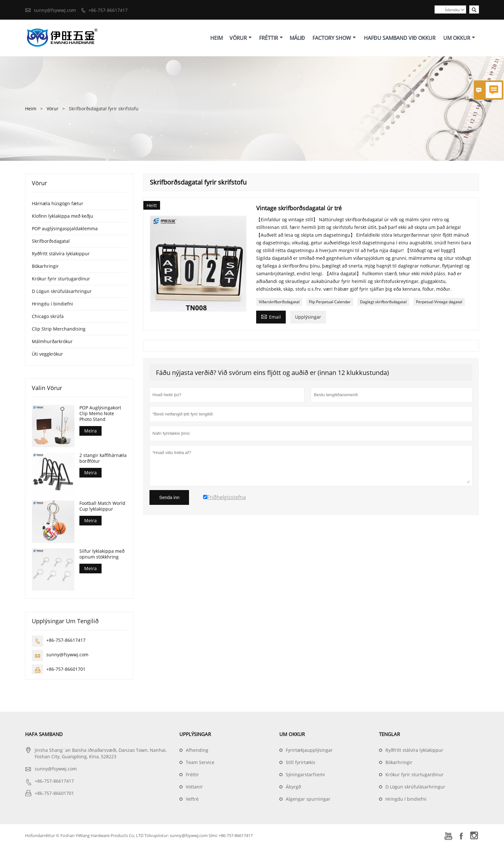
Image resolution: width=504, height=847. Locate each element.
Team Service (200, 763)
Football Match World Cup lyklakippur (102, 506)
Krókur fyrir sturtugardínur (61, 279)
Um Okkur (459, 38)
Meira (90, 431)
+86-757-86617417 (108, 10)
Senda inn (169, 497)
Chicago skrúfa (48, 316)
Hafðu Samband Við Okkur (400, 38)
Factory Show (334, 38)
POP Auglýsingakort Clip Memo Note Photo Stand (100, 414)
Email (271, 316)
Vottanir (194, 787)
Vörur (241, 38)
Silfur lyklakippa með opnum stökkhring (102, 554)
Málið (297, 38)
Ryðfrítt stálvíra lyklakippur (61, 254)
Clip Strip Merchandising (59, 329)
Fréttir (271, 38)
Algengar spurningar (308, 799)
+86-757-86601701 (66, 669)
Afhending (197, 750)
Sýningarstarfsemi (305, 775)
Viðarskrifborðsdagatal (279, 302)
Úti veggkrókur (47, 354)
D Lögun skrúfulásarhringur (62, 291)
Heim (216, 38)
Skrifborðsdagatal (51, 241)
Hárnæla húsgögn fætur (58, 203)
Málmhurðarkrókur (52, 341)
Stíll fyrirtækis (301, 763)
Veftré (192, 799)
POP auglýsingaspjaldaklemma (65, 228)
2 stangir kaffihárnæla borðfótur (103, 459)
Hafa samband (44, 734)
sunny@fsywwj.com (55, 10)
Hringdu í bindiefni (52, 304)
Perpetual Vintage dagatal (439, 302)
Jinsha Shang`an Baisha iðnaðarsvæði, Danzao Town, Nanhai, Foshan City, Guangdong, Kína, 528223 (101, 754)
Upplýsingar (308, 317)
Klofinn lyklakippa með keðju (63, 216)
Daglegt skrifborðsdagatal (383, 302)
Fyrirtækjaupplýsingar (309, 750)
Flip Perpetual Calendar (330, 302)
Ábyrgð (293, 787)
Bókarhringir (45, 266)
